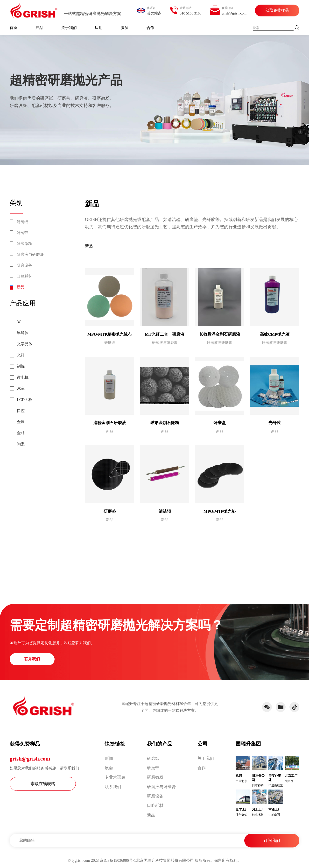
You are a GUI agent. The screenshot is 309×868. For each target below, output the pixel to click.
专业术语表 (115, 777)
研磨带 (22, 233)
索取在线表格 (43, 784)
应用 (99, 28)
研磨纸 (22, 222)
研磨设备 (24, 265)
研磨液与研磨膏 (30, 254)
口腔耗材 (24, 276)
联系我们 (32, 659)
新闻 (109, 758)
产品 (39, 28)
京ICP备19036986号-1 (118, 860)
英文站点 (154, 13)
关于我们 (69, 28)
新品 (21, 287)
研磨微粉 (24, 244)
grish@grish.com (30, 759)
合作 (150, 28)
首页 (14, 28)
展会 (109, 768)
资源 (125, 28)
